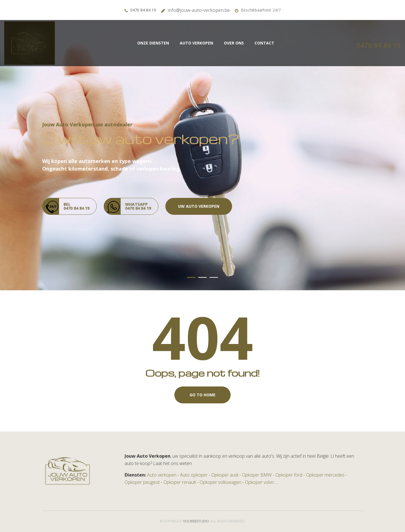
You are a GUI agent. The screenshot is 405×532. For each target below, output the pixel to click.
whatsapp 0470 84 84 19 (127, 206)
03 (214, 277)
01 (191, 277)
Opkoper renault (180, 482)
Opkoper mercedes (325, 475)
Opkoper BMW (257, 475)
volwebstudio (196, 521)
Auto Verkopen (196, 43)
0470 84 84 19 (143, 10)
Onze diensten (153, 43)
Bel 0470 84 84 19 (66, 206)
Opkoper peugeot (142, 482)
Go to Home (202, 395)
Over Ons (234, 43)
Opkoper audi (225, 475)
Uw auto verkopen (199, 206)
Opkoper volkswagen (220, 482)
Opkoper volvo (259, 482)
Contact (264, 43)
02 (202, 277)
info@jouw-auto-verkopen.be (199, 10)
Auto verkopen (162, 475)
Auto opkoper (194, 475)
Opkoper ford (289, 475)
